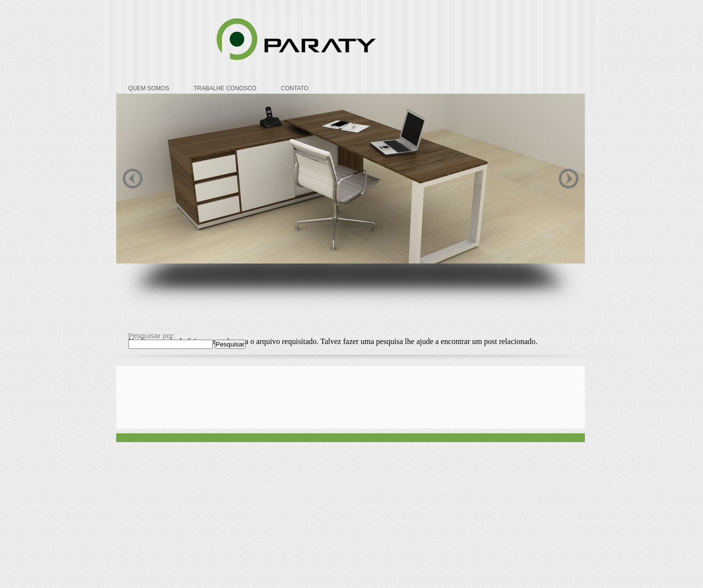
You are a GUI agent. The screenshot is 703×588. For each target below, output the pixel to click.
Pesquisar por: (152, 335)
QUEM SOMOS (149, 88)
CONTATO (295, 88)
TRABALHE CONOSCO (225, 88)
